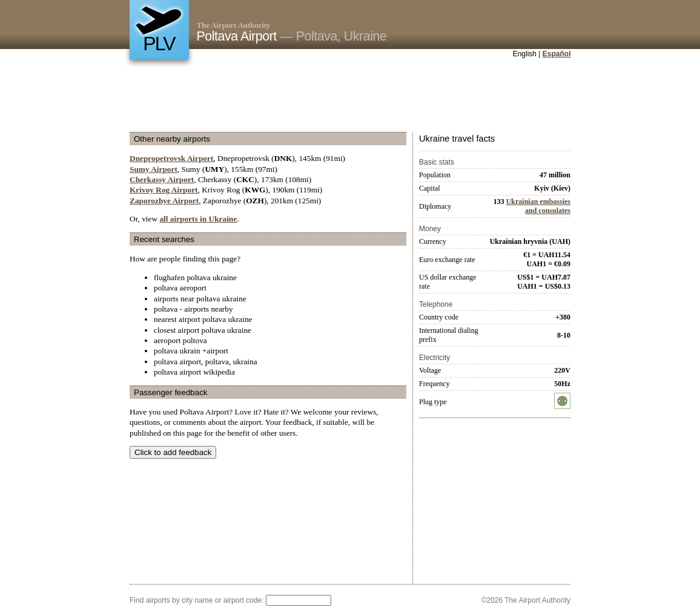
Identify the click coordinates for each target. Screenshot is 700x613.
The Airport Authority (234, 25)
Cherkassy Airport (162, 179)
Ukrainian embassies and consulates (538, 206)
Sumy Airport (154, 169)
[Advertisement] (350, 96)
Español (557, 54)
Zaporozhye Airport (164, 201)
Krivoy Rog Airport (164, 190)
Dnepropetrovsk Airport (171, 158)
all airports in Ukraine (198, 219)
